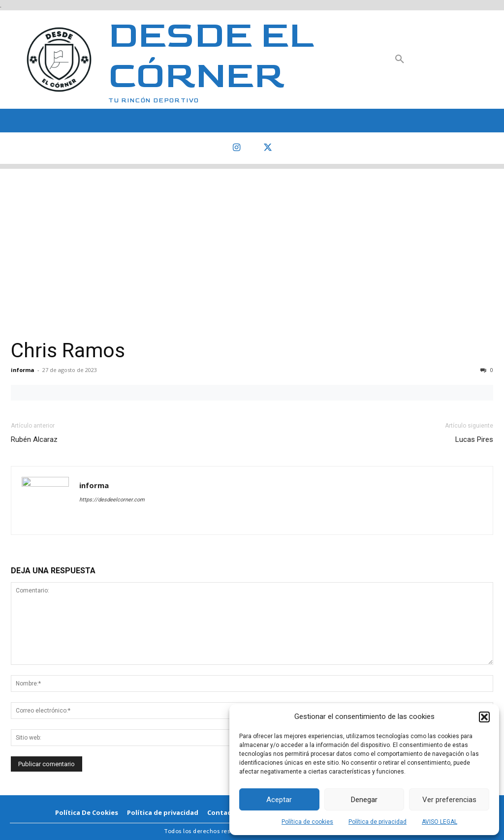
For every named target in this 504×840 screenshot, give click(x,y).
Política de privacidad (378, 822)
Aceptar (279, 800)
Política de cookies (307, 822)
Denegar (364, 800)
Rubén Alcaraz (34, 439)
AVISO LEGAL (440, 822)
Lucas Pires (474, 439)
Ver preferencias (449, 800)
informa (23, 370)
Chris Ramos (68, 350)
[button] (484, 717)
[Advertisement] (252, 238)
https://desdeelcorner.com (112, 500)
